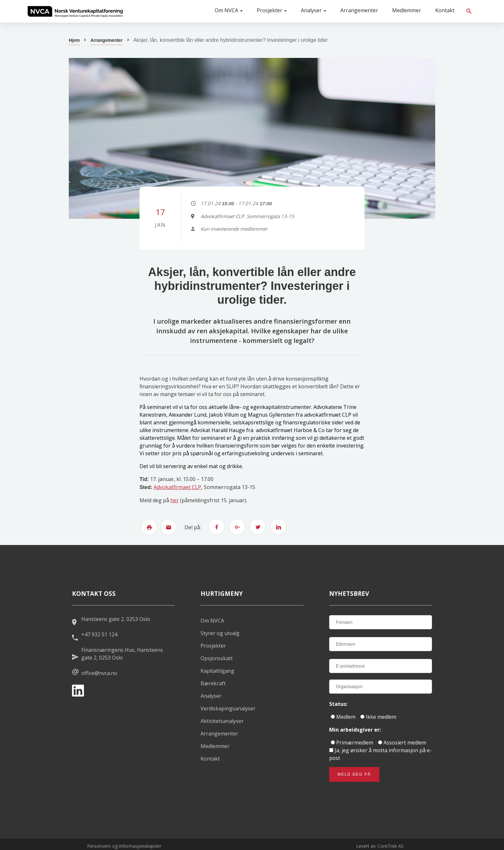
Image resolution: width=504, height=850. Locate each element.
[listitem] (75, 11)
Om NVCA (229, 10)
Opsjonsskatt (217, 658)
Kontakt (445, 10)
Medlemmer (407, 10)
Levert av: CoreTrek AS (380, 846)
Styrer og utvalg (220, 633)
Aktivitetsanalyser (222, 721)
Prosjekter (272, 10)
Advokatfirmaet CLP (177, 487)
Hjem (74, 40)
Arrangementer (359, 10)
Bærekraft (213, 683)
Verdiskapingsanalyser (228, 708)
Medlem (343, 717)
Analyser (314, 10)
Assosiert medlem (402, 743)
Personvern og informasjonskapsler (124, 846)
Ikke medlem (378, 717)
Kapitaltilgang (217, 671)
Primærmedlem (352, 743)
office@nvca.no (99, 673)
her (175, 500)
